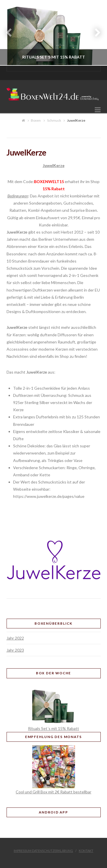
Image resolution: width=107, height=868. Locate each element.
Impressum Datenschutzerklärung (43, 851)
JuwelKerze (17, 232)
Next (95, 33)
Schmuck (54, 120)
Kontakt (86, 851)
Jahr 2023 (15, 650)
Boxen (36, 120)
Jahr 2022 (15, 638)
